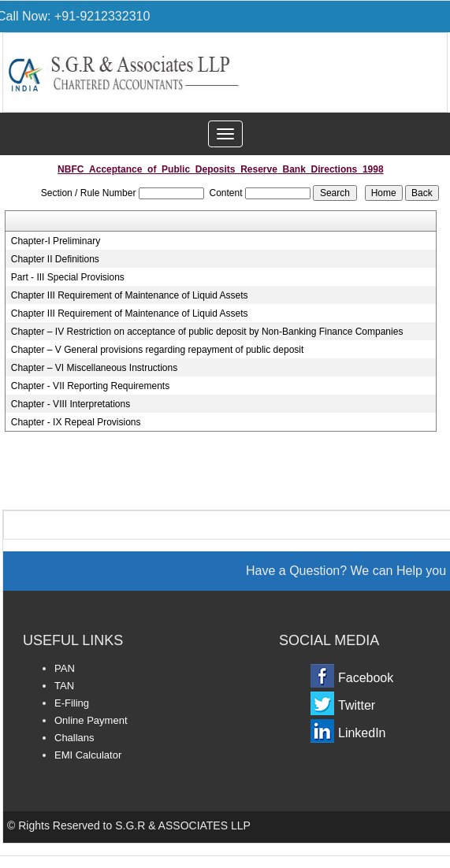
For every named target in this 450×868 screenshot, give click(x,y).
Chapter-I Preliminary (56, 241)
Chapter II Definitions (55, 259)
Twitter (357, 705)
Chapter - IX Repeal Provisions (76, 422)
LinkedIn (362, 733)
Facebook (366, 678)
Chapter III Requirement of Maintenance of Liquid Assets (130, 295)
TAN (64, 686)
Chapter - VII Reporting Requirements (90, 386)
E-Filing (72, 703)
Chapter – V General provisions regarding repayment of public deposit (158, 350)
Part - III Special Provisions (68, 277)
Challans (74, 738)
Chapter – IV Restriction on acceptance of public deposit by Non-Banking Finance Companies (207, 332)
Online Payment (91, 720)
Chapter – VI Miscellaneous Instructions (94, 368)
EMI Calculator (88, 755)
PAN (65, 668)
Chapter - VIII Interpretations (71, 404)
